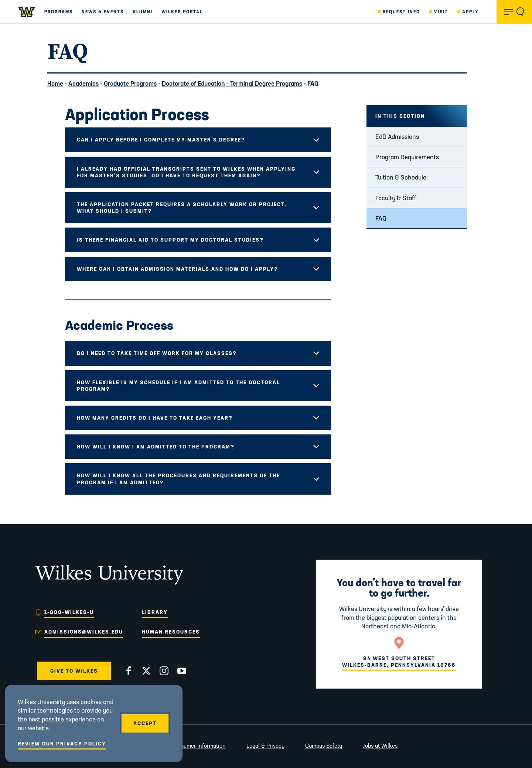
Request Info (401, 12)
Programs (59, 12)
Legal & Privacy (265, 746)
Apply (470, 12)
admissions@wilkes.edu (84, 632)
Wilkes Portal (182, 12)
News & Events (103, 12)
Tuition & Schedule (401, 177)
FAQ (381, 218)
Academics (83, 83)
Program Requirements (407, 157)
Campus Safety (324, 746)
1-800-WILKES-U (69, 612)
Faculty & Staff (396, 198)
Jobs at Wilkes (380, 746)
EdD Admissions (397, 136)
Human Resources (171, 632)
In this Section (400, 116)
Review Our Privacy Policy (62, 744)
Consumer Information (198, 746)
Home (55, 83)
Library (155, 612)
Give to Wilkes (74, 671)
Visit (441, 12)
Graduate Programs (130, 83)
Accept (145, 723)
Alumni (143, 12)
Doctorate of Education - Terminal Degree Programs (232, 83)
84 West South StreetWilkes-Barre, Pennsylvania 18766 (399, 662)
